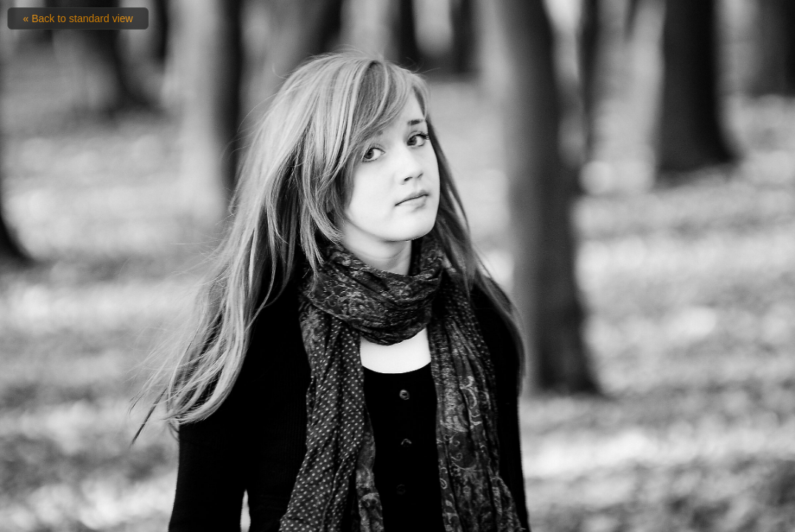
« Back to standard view (78, 18)
